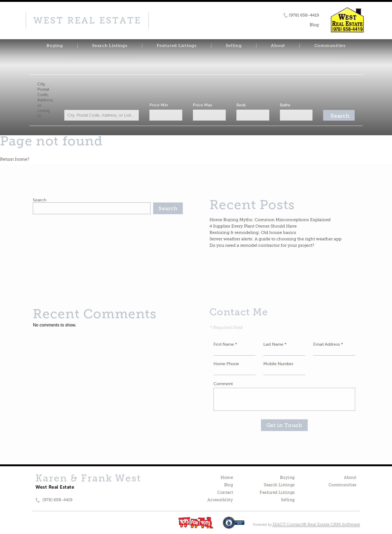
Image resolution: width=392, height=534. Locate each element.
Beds (241, 105)
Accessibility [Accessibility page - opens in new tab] (220, 500)
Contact (225, 492)
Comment (223, 384)
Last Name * (275, 344)
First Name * (225, 344)
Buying (55, 46)
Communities (330, 46)
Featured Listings (177, 46)
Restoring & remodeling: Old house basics (253, 232)
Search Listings (110, 46)
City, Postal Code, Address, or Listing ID (45, 100)
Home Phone (226, 364)
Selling (234, 46)
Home (227, 477)
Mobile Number (278, 364)
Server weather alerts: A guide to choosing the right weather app (276, 239)
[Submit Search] (339, 115)
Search (39, 200)
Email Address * (328, 344)
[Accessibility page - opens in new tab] (234, 525)
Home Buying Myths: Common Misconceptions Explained (270, 220)
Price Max (203, 105)
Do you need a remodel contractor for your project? (262, 245)
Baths (285, 105)
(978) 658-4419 (304, 15)
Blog (229, 485)
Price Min (159, 105)
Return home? (15, 159)
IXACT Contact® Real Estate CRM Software (316, 524)
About (278, 46)
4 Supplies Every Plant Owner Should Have (253, 226)
